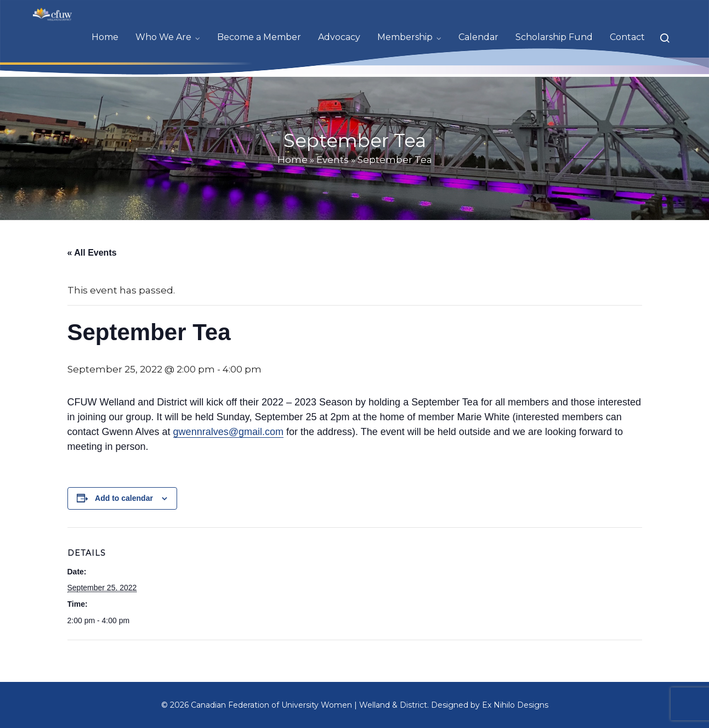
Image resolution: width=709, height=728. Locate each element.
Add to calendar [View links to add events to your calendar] (124, 498)
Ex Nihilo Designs (515, 705)
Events (333, 160)
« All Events (92, 253)
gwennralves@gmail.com (228, 432)
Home (293, 160)
